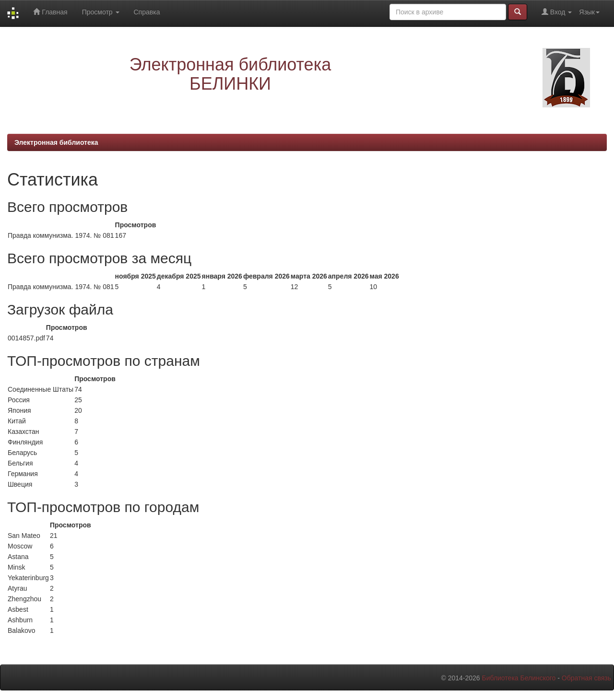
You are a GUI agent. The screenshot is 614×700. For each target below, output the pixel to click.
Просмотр (101, 12)
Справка (147, 12)
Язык (589, 12)
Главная (50, 12)
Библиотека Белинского (519, 678)
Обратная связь (586, 678)
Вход (557, 12)
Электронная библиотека (56, 142)
